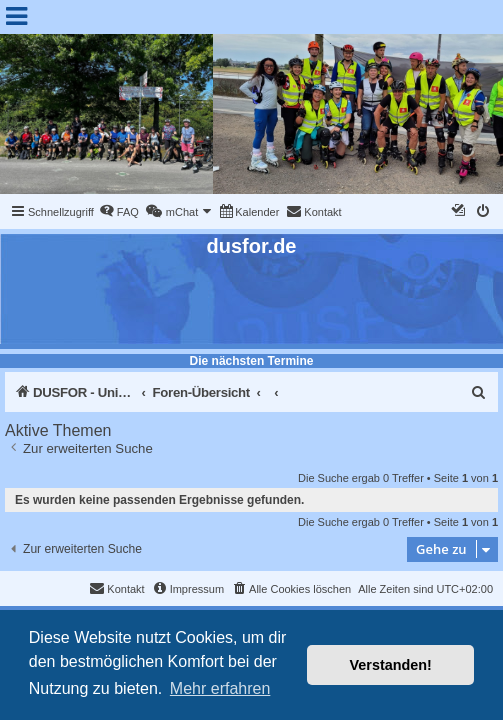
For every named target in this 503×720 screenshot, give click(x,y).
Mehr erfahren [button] (220, 688)
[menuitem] (119, 212)
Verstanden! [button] (391, 665)
